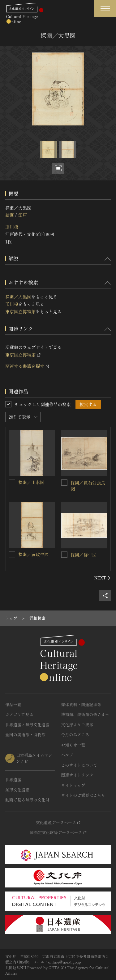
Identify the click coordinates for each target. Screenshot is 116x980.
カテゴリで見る (19, 714)
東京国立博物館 (20, 311)
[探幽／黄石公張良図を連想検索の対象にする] (64, 483)
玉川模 (12, 227)
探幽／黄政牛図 (33, 554)
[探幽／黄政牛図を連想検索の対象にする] (12, 554)
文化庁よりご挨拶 (77, 725)
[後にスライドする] (103, 578)
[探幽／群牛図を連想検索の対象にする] (64, 555)
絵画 (10, 215)
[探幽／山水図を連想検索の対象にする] (12, 482)
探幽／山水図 (31, 482)
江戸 (22, 215)
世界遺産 (13, 780)
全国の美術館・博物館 (25, 735)
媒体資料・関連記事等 (81, 704)
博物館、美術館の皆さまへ (85, 714)
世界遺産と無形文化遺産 (27, 725)
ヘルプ (67, 755)
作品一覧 (13, 704)
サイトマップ (73, 785)
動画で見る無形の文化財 (27, 800)
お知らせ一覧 (73, 745)
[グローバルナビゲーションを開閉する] (105, 9)
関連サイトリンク (77, 775)
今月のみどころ (75, 735)
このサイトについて (79, 765)
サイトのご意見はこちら (83, 795)
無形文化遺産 (17, 790)
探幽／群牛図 (84, 555)
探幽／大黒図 (18, 297)
